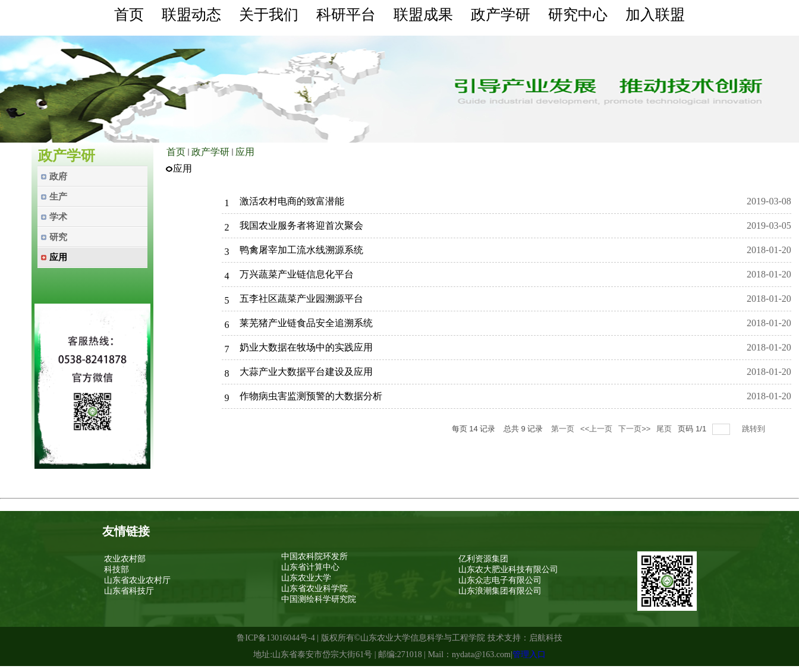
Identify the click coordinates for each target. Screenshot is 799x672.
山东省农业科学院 (314, 589)
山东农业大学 (306, 578)
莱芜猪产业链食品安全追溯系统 (306, 323)
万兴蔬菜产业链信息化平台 (297, 274)
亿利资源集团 (483, 559)
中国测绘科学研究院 (319, 599)
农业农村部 (125, 559)
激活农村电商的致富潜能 (292, 201)
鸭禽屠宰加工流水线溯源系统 (301, 250)
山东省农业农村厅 (137, 580)
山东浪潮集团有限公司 (500, 591)
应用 (245, 152)
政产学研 (210, 152)
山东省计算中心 (310, 567)
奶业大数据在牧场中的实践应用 (306, 347)
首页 (176, 152)
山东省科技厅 (129, 591)
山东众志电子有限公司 (500, 580)
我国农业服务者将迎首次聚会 (301, 225)
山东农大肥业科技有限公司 (508, 570)
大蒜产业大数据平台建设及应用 (306, 372)
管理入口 (529, 654)
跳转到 (755, 429)
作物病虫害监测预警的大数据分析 (311, 396)
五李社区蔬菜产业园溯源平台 (301, 299)
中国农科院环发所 (314, 556)
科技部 (117, 570)
